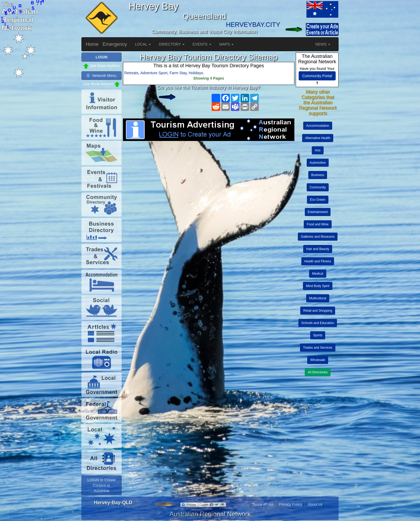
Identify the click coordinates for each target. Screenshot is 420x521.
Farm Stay (178, 73)
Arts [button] (318, 150)
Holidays (196, 73)
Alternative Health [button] (318, 138)
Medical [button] (318, 274)
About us (315, 504)
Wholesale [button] (318, 360)
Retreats (131, 73)
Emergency (115, 44)
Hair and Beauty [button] (318, 249)
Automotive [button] (318, 163)
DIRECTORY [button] (172, 44)
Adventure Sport (154, 73)
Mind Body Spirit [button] (318, 286)
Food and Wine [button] (318, 224)
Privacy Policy (290, 504)
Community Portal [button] (317, 76)
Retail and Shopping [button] (318, 311)
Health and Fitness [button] (318, 261)
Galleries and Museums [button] (318, 237)
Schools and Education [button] (318, 323)
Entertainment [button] (318, 212)
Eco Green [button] (318, 200)
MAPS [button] (227, 44)
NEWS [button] (323, 44)
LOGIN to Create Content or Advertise (101, 485)
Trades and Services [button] (318, 348)
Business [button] (318, 175)
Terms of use (263, 504)
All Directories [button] (318, 372)
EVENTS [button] (202, 44)
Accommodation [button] (318, 126)
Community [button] (318, 187)
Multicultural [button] (318, 298)
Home (92, 44)
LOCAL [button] (143, 44)
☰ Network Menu (101, 76)
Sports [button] (318, 335)
